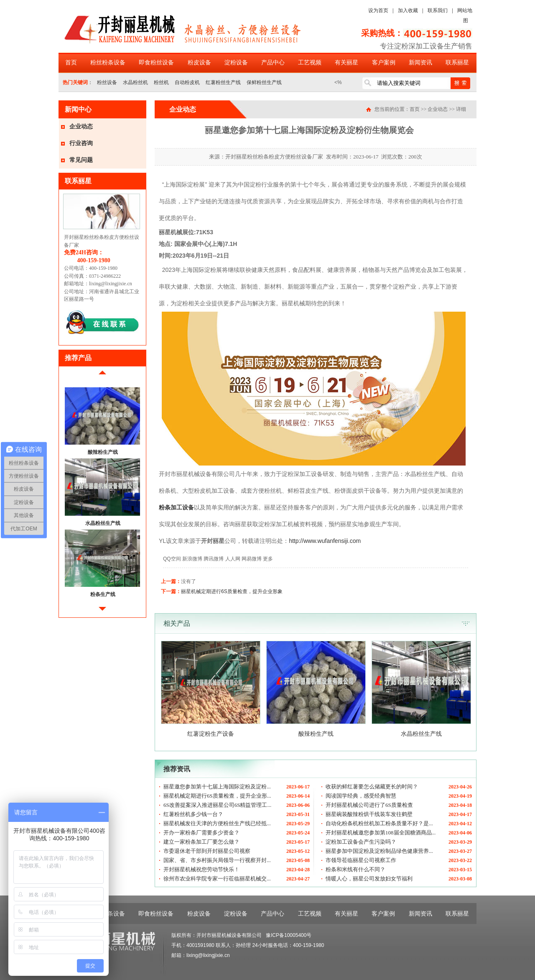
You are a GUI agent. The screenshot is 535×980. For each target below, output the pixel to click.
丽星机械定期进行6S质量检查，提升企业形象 (232, 591)
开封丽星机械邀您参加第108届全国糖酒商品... (381, 833)
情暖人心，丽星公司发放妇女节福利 (369, 879)
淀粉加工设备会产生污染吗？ (361, 842)
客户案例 (384, 63)
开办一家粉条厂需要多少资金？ (201, 833)
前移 (102, 376)
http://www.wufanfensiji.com (325, 541)
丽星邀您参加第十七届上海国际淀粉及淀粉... (217, 787)
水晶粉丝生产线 (103, 523)
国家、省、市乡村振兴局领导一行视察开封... (217, 860)
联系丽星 (457, 63)
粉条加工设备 (176, 507)
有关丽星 (346, 63)
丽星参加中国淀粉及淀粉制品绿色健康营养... (379, 851)
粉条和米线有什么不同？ (355, 869)
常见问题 (81, 160)
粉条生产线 (103, 594)
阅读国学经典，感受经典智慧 (361, 796)
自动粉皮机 (187, 82)
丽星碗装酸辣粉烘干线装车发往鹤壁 (369, 814)
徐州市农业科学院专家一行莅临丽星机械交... (217, 879)
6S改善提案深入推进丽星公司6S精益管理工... (217, 805)
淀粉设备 (236, 63)
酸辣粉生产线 (103, 452)
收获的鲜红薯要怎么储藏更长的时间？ (372, 787)
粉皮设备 (199, 63)
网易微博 (252, 559)
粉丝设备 (107, 82)
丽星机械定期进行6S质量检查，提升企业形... (217, 796)
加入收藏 (408, 10)
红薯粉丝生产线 (223, 82)
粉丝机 (161, 82)
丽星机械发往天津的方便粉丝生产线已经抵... (217, 823)
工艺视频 (310, 63)
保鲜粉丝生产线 (264, 82)
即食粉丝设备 (156, 63)
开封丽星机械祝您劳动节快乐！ (201, 869)
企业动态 (81, 127)
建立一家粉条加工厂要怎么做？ (201, 842)
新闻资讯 (420, 63)
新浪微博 (192, 559)
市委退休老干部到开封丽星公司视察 (207, 851)
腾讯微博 (214, 559)
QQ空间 (172, 559)
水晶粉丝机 (135, 82)
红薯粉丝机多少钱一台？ (193, 814)
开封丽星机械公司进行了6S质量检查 (369, 805)
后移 (102, 612)
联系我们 (438, 10)
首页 (71, 63)
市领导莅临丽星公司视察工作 (361, 860)
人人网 (233, 559)
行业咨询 (81, 143)
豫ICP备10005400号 (289, 935)
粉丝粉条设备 (108, 63)
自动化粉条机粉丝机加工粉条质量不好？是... (379, 823)
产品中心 (273, 63)
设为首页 (378, 10)
